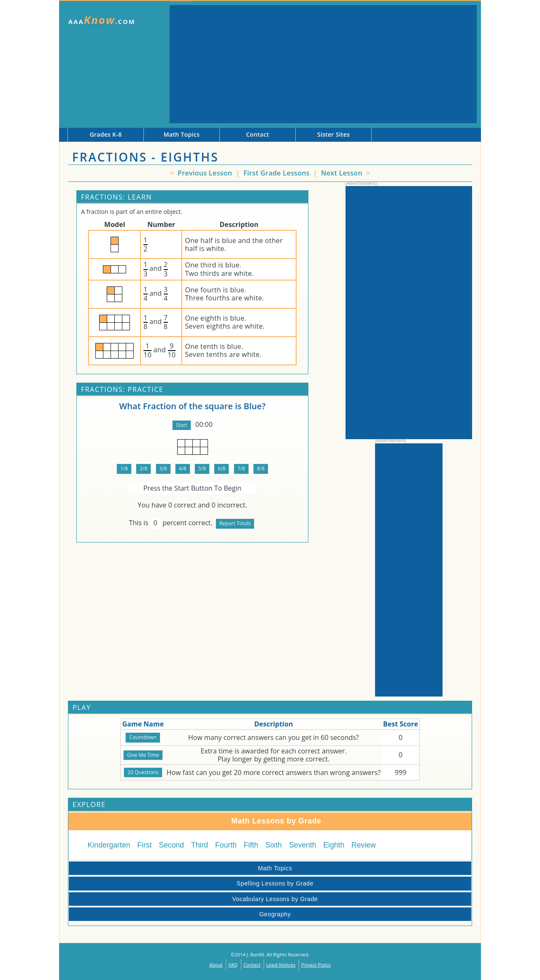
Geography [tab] (181, 914)
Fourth (226, 845)
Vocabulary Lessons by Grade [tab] (195, 899)
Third (200, 845)
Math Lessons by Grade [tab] (197, 821)
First (144, 845)
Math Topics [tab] (182, 868)
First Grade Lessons (277, 173)
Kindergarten (109, 845)
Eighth (334, 845)
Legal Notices (281, 965)
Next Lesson (343, 173)
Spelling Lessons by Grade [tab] (193, 883)
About (216, 965)
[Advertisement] (323, 64)
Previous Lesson (204, 173)
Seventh (303, 845)
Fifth (251, 845)
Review (364, 845)
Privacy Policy (316, 965)
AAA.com (102, 20)
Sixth (274, 845)
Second (171, 845)
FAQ (233, 965)
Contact (252, 965)
